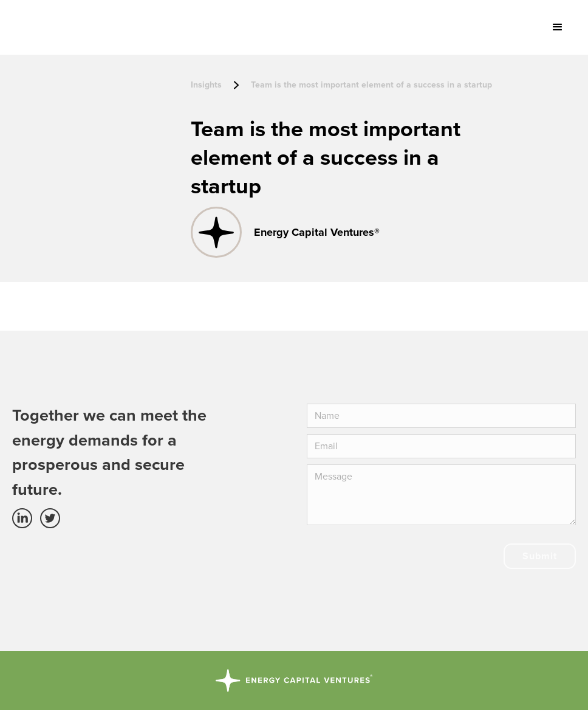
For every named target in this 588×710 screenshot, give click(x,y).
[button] (558, 27)
